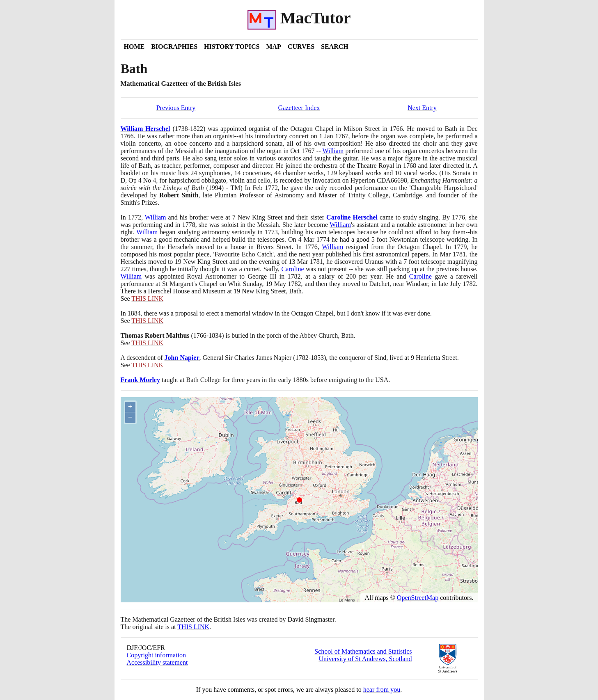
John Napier (182, 358)
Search (335, 47)
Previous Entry (176, 108)
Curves (301, 47)
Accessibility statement (157, 662)
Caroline (292, 269)
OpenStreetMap (418, 598)
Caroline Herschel (352, 217)
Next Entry (422, 108)
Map (273, 47)
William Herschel (145, 129)
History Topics (232, 47)
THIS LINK (193, 627)
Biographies (174, 47)
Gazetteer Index (299, 108)
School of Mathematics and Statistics (363, 651)
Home (134, 47)
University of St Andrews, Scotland (365, 659)
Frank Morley (140, 380)
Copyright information (156, 655)
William (333, 151)
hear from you (382, 690)
